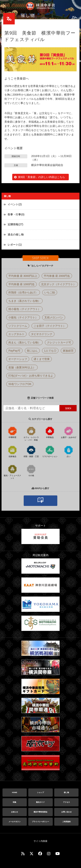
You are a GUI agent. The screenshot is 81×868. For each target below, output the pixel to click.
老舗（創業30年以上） (22, 367)
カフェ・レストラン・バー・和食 (31, 434)
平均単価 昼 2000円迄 (57, 276)
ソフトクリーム (18, 326)
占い (69, 451)
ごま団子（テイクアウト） (50, 326)
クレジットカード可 (59, 342)
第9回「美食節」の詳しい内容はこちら (41, 177)
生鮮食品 (13, 451)
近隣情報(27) (15, 224)
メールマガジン (15, 822)
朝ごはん (32, 351)
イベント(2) (15, 204)
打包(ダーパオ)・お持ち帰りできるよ (31, 376)
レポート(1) (15, 245)
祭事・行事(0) (16, 214)
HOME (15, 792)
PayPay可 (14, 351)
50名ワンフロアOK (20, 384)
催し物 (66, 792)
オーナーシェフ (18, 359)
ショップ (40, 792)
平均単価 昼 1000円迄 (21, 284)
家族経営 (68, 351)
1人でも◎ (50, 351)
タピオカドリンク (42, 334)
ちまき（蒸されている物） (24, 301)
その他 (31, 470)
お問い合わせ (66, 812)
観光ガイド (40, 802)
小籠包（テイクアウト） (23, 317)
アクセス (66, 802)
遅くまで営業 (42, 359)
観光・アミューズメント (13, 472)
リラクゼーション (50, 451)
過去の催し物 (16, 234)
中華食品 (50, 432)
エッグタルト (16, 334)
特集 (15, 802)
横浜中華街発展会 (40, 812)
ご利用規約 (66, 822)
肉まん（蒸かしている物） (24, 342)
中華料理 (13, 432)
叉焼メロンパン (54, 317)
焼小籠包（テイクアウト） (24, 309)
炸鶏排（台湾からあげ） (23, 292)
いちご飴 (50, 292)
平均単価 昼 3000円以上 (23, 276)
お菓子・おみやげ (69, 432)
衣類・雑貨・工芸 (31, 451)
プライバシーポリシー (40, 822)
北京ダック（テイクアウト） (58, 284)
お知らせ (15, 812)
